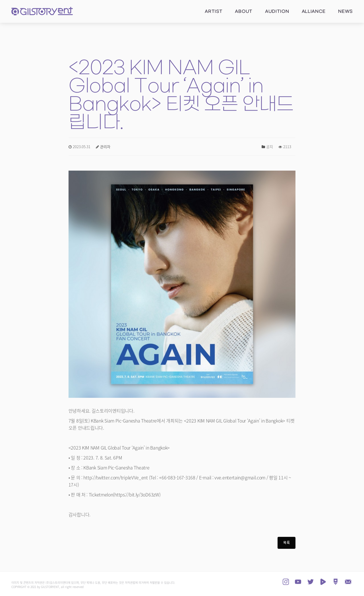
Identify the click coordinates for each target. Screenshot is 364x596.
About (244, 12)
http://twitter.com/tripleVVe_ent (116, 478)
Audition (277, 12)
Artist (214, 12)
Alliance (314, 12)
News (345, 12)
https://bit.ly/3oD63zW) (137, 495)
